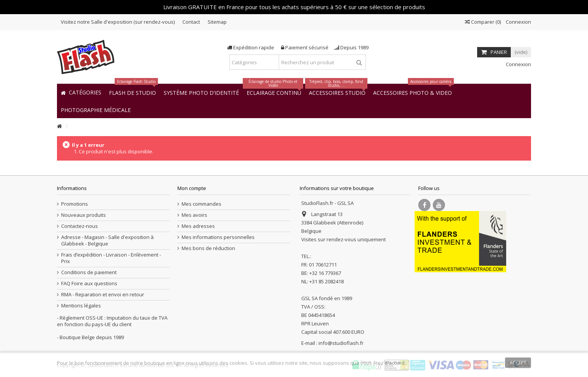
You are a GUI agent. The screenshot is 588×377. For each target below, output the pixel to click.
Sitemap (217, 22)
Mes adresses (198, 226)
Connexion (518, 22)
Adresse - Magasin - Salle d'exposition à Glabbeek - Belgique (107, 240)
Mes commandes (201, 204)
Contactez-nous (80, 226)
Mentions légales (81, 306)
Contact (191, 22)
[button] (96, 110)
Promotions (75, 204)
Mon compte (192, 188)
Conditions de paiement (89, 272)
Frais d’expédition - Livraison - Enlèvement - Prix (111, 258)
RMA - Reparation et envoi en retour (103, 295)
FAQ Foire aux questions (89, 284)
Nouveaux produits (84, 215)
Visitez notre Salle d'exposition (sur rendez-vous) (118, 22)
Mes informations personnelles (218, 237)
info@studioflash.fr (341, 343)
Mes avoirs (194, 215)
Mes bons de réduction (208, 248)
